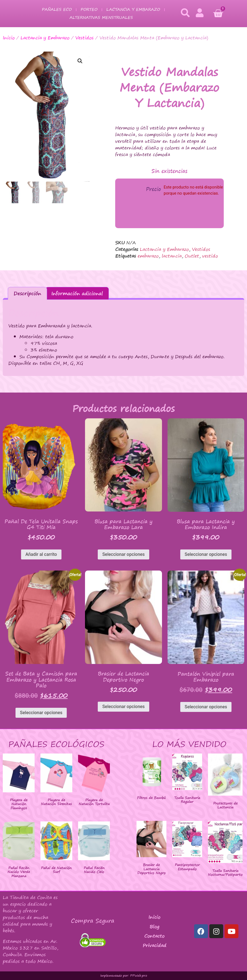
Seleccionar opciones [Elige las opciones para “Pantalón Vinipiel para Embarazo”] (206, 707)
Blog (154, 926)
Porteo (89, 9)
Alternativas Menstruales (101, 17)
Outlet (192, 256)
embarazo (148, 256)
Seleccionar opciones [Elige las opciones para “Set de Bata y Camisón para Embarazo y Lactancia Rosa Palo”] (41, 713)
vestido (210, 256)
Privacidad (155, 945)
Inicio (9, 38)
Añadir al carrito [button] (41, 554)
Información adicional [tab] (77, 293)
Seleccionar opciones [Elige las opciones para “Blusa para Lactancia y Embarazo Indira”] (206, 554)
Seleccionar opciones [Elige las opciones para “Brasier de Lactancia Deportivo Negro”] (123, 707)
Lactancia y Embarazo (133, 9)
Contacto (154, 936)
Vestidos (84, 38)
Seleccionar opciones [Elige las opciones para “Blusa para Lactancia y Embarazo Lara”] (123, 554)
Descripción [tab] (27, 293)
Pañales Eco (57, 9)
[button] (80, 61)
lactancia (172, 256)
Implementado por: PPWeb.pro (124, 976)
